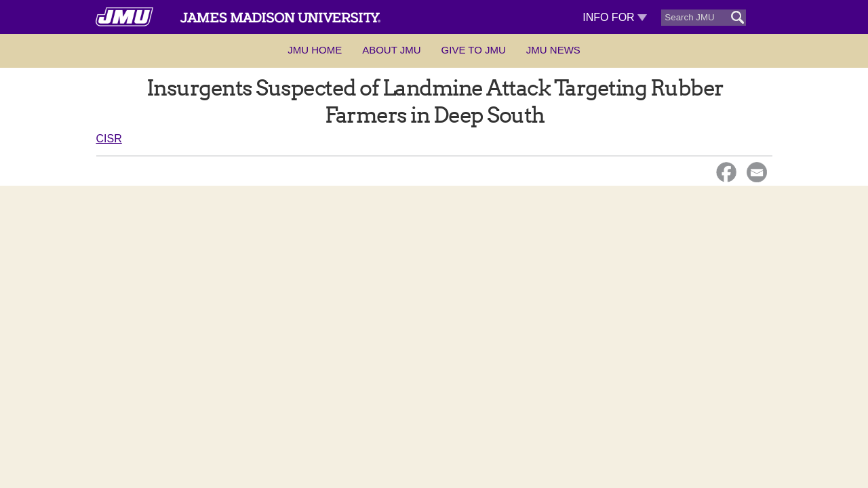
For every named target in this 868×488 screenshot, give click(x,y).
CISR (109, 139)
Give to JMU (474, 50)
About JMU (391, 50)
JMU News (553, 50)
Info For (615, 17)
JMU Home (315, 50)
